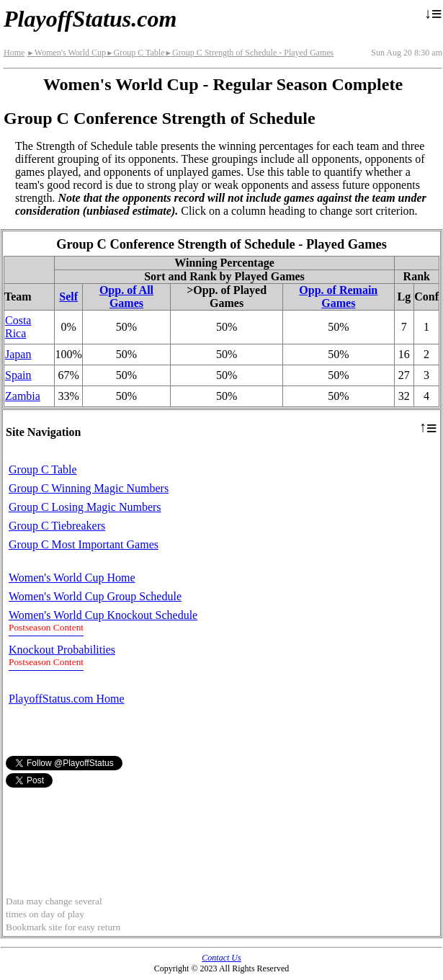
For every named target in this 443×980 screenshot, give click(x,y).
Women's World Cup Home (72, 578)
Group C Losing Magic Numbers (85, 507)
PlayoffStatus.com (90, 19)
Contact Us (221, 958)
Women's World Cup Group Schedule (95, 596)
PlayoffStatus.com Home (67, 699)
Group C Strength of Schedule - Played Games (250, 53)
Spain (18, 375)
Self (68, 297)
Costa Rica (18, 327)
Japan (18, 354)
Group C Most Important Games (84, 544)
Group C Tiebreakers (57, 526)
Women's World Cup (66, 53)
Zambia (23, 396)
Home (14, 53)
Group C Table (135, 53)
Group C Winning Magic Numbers (89, 488)
